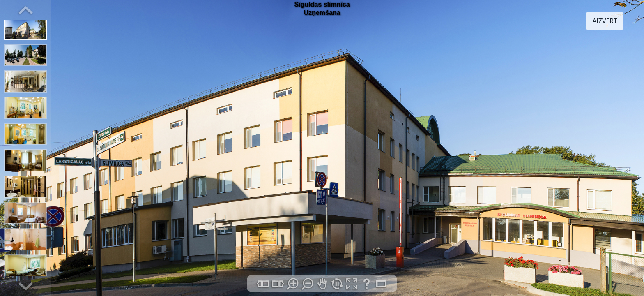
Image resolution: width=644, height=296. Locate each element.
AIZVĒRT (605, 21)
